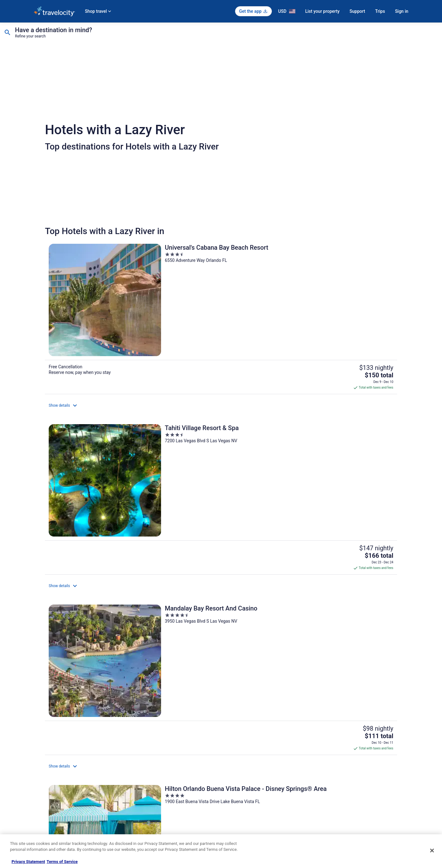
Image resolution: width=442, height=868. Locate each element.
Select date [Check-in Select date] (173, 36)
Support (357, 11)
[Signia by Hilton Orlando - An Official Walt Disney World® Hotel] (340, 404)
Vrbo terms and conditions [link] (249, 774)
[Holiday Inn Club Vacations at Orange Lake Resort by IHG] (102, 510)
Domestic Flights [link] (145, 774)
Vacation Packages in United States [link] (160, 764)
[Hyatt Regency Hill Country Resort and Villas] (340, 613)
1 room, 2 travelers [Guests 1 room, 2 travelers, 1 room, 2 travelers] (329, 36)
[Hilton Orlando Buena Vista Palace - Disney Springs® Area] (102, 404)
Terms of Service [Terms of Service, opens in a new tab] (62, 862)
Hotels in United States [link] (150, 744)
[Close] (432, 851)
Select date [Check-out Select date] (247, 36)
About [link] (39, 744)
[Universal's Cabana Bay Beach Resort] (102, 295)
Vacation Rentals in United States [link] (158, 754)
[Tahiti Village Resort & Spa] (221, 295)
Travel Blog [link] (140, 824)
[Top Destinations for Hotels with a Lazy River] (107, 684)
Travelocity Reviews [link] (147, 794)
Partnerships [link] (44, 774)
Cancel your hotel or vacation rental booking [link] (361, 754)
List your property (322, 11)
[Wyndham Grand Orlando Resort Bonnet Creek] (221, 510)
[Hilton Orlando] (340, 510)
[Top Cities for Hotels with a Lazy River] (221, 684)
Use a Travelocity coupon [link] (345, 784)
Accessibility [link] (238, 784)
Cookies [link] (234, 754)
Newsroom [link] (43, 784)
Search (406, 34)
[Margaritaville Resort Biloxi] (221, 404)
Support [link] (331, 744)
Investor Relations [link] (49, 794)
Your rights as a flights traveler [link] (349, 794)
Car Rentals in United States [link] (154, 784)
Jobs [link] (38, 754)
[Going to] (72, 34)
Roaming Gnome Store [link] (52, 804)
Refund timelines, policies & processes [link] (356, 774)
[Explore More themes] (335, 684)
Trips (380, 11)
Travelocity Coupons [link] (147, 804)
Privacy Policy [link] (239, 744)
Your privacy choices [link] (244, 794)
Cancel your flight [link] (339, 764)
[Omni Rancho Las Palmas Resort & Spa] (102, 613)
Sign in (402, 11)
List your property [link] (48, 764)
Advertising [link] (43, 814)
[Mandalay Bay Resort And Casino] (340, 295)
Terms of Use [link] (238, 764)
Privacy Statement (28, 862)
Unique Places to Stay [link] (149, 814)
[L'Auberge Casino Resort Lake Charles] (221, 613)
